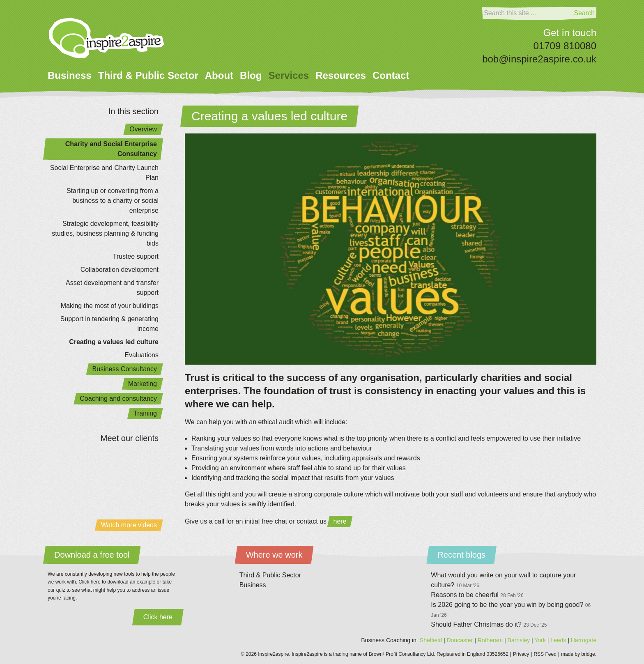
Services (289, 75)
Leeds (558, 640)
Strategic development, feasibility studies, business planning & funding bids (105, 233)
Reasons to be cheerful (477, 595)
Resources (341, 75)
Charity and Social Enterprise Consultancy (111, 149)
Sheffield (431, 640)
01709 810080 (565, 46)
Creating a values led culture (114, 342)
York (540, 640)
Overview (143, 129)
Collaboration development (120, 270)
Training (145, 413)
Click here (158, 617)
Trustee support (136, 256)
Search (584, 13)
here (340, 521)
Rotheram (490, 640)
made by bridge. (579, 654)
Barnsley (519, 640)
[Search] (527, 13)
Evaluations (141, 355)
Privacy (521, 654)
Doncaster (460, 640)
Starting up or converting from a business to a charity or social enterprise (113, 201)
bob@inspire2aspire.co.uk (539, 59)
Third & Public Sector (148, 75)
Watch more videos (129, 525)
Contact (391, 75)
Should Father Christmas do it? (489, 624)
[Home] (107, 38)
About (219, 75)
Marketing (143, 384)
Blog (251, 75)
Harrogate (584, 640)
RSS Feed (545, 654)
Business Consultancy (125, 369)
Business (70, 75)
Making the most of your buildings (110, 306)
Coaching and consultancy (118, 399)
